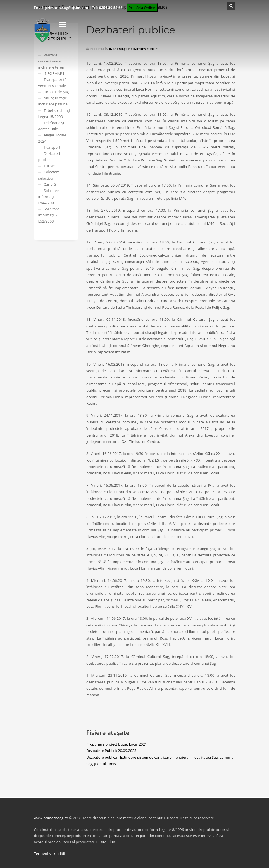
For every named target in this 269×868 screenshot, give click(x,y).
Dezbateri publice (49, 156)
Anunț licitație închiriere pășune (53, 101)
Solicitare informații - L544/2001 (49, 197)
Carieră (50, 184)
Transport (52, 147)
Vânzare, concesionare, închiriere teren (51, 61)
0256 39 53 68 (111, 8)
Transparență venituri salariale (53, 83)
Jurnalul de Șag (56, 92)
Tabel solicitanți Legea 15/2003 (54, 114)
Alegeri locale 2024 (52, 138)
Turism (50, 166)
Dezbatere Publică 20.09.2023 (111, 751)
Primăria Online (142, 8)
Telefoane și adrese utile (51, 126)
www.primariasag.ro (51, 818)
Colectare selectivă (49, 175)
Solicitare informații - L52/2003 (49, 215)
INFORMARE (54, 73)
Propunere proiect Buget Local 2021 (117, 744)
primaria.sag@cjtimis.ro (67, 8)
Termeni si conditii (50, 853)
